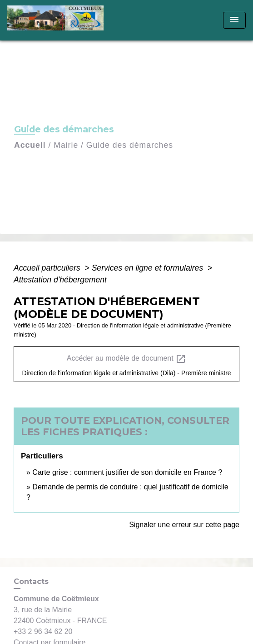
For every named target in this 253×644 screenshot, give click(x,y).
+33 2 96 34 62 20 (43, 631)
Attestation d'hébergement (60, 280)
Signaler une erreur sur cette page (184, 525)
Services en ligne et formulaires (149, 268)
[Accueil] (58, 20)
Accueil (30, 145)
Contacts (31, 581)
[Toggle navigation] (234, 20)
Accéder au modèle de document (126, 359)
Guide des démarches (130, 145)
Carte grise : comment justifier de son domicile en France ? (127, 472)
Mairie (66, 145)
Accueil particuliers (48, 268)
